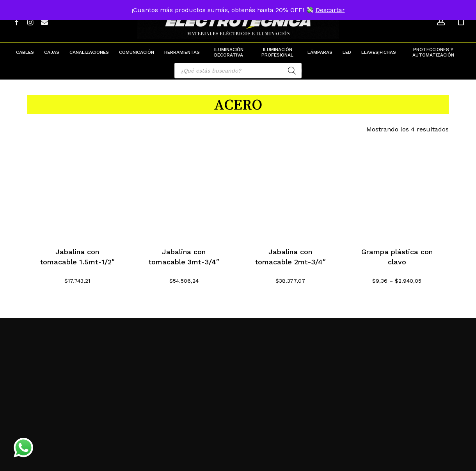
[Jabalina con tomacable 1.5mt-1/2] (77, 187)
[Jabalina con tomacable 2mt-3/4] (290, 187)
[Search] (292, 71)
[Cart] (461, 21)
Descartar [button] (330, 10)
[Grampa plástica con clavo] (397, 187)
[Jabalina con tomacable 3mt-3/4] (184, 187)
